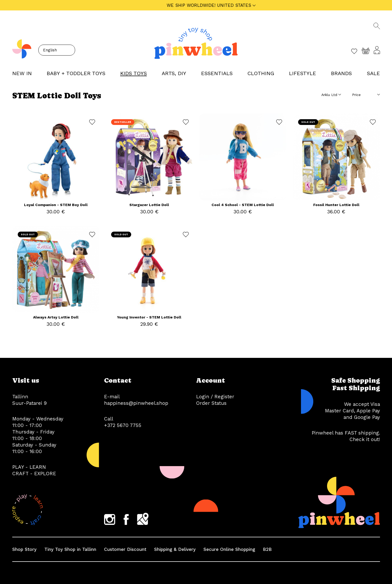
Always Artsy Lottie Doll (56, 317)
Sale (373, 73)
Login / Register (215, 397)
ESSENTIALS (217, 73)
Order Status (211, 403)
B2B (267, 549)
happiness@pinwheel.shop (136, 403)
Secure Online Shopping (229, 549)
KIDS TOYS (134, 73)
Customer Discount (125, 549)
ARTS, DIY (174, 73)
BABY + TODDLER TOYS (76, 73)
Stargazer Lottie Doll (149, 205)
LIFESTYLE (303, 73)
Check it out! (365, 439)
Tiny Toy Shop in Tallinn (70, 549)
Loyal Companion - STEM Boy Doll (56, 205)
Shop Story (24, 549)
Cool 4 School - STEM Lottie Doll (243, 205)
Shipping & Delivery (175, 549)
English (50, 50)
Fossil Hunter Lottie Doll (336, 205)
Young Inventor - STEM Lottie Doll (149, 317)
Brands (341, 73)
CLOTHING (261, 73)
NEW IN (22, 73)
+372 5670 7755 (123, 425)
